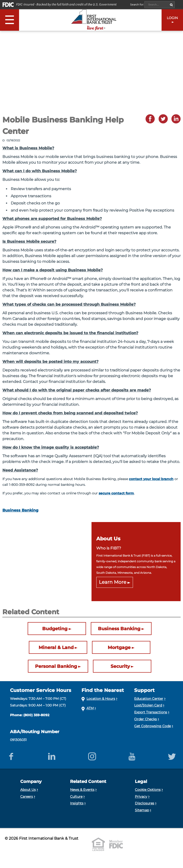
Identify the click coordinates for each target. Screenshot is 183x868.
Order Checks (145, 719)
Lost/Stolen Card (148, 705)
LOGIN (172, 18)
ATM (90, 708)
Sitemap (142, 810)
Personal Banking (56, 666)
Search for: (137, 5)
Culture (76, 797)
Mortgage (119, 647)
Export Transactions (151, 712)
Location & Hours (101, 699)
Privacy (141, 797)
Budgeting (55, 629)
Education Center (149, 699)
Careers (27, 797)
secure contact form (116, 493)
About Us (28, 790)
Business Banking (20, 510)
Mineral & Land (56, 647)
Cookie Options (148, 790)
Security (120, 666)
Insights (77, 803)
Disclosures (145, 803)
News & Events (82, 790)
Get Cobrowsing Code (152, 726)
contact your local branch (151, 479)
